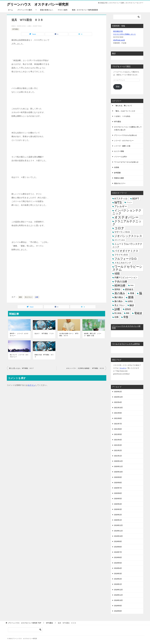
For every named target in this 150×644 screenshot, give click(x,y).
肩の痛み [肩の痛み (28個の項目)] (120, 293)
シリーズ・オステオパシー (124, 141)
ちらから (123, 368)
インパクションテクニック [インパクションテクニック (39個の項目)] (127, 212)
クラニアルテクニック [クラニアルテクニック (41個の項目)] (127, 223)
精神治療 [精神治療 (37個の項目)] (120, 285)
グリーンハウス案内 (25, 10)
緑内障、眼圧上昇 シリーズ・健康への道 (93, 335)
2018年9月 (118, 606)
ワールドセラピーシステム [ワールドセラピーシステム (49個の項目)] (127, 268)
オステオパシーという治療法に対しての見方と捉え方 (128, 128)
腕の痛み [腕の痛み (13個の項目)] (119, 297)
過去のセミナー (120, 183)
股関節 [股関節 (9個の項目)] (117, 289)
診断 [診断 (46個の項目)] (117, 309)
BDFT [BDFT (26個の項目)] (136, 199)
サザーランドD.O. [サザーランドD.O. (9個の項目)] (122, 232)
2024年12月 (118, 397)
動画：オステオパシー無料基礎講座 (85, 10)
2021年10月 (118, 408)
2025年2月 (118, 392)
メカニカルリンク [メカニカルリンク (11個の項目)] (123, 263)
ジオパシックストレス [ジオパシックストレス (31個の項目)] (128, 236)
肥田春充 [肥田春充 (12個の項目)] (129, 289)
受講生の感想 (119, 178)
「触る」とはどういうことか (125, 111)
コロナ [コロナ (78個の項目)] (119, 228)
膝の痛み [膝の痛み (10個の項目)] (119, 301)
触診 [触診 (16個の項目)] (132, 305)
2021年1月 (118, 456)
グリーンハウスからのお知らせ (125, 135)
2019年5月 (118, 563)
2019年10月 (118, 536)
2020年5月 (118, 499)
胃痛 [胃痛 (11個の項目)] (132, 293)
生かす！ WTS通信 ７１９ (44, 334)
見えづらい (29, 297)
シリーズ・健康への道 (122, 146)
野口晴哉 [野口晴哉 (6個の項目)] (118, 313)
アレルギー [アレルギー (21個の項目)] (121, 206)
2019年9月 (118, 541)
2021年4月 (118, 440)
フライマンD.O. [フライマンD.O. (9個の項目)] (121, 255)
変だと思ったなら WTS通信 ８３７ (22, 368)
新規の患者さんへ (47, 10)
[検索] (127, 17)
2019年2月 (118, 579)
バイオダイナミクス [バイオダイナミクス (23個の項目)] (126, 251)
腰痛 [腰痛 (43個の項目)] (131, 297)
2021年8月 (118, 418)
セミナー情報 (119, 151)
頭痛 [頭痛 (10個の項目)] (116, 317)
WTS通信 (15, 29)
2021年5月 (118, 434)
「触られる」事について (123, 106)
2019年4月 (118, 568)
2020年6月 (118, 493)
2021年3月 (118, 445)
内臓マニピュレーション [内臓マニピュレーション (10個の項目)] (126, 277)
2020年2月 (118, 515)
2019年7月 (118, 552)
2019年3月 (118, 574)
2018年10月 (118, 600)
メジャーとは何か (121, 157)
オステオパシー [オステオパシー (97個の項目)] (126, 217)
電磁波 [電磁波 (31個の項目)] (138, 313)
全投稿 (117, 167)
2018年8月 (118, 611)
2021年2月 (118, 450)
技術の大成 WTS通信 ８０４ (44, 356)
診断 (37, 297)
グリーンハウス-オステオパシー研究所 (126, 327)
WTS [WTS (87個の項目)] (118, 203)
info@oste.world (119, 40)
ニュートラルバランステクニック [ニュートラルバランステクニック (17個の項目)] (127, 245)
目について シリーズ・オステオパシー (19, 356)
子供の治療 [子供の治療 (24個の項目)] (121, 282)
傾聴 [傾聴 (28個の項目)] (117, 274)
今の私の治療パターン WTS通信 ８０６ (69, 335)
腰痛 (20, 297)
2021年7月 (118, 424)
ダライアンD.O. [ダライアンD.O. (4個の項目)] (120, 240)
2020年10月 (118, 472)
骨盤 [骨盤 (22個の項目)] (126, 317)
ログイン (31, 385)
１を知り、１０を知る (122, 116)
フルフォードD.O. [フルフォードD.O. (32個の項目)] (126, 259)
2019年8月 (118, 547)
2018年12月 (118, 590)
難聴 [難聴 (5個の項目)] (128, 313)
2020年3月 (118, 509)
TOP (25, 623)
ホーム (10, 10)
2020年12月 (118, 461)
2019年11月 (118, 531)
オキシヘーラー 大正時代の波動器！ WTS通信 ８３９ (85, 368)
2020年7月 (118, 488)
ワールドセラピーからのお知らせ (126, 162)
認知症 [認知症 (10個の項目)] (128, 309)
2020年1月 (118, 520)
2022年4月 (118, 402)
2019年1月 (118, 584)
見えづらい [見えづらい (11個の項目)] (120, 305)
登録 (118, 87)
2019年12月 (118, 525)
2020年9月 (118, 477)
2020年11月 (118, 466)
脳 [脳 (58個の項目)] (141, 293)
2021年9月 (118, 413)
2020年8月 (118, 483)
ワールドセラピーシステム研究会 (126, 344)
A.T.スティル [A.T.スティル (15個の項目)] (121, 199)
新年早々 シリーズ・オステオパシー (19, 335)
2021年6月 (118, 429)
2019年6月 (118, 557)
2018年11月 (118, 595)
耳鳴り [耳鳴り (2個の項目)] (132, 285)
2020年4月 (118, 504)
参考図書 (117, 173)
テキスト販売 (63, 10)
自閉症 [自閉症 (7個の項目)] (130, 301)
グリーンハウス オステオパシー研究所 (39, 4)
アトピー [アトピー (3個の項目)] (129, 202)
